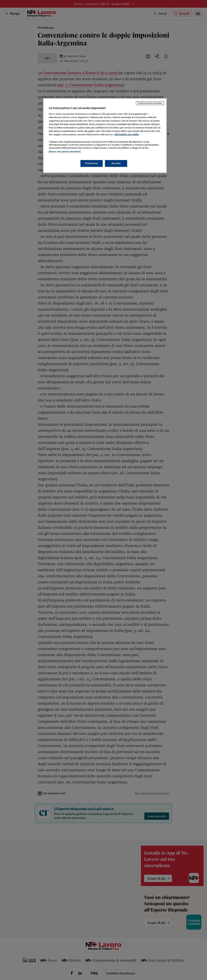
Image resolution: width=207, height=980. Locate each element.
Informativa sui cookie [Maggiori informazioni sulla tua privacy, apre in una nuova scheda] (127, 134)
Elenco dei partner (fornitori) (65, 152)
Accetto (116, 163)
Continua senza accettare (150, 103)
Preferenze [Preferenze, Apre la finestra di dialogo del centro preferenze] (92, 163)
